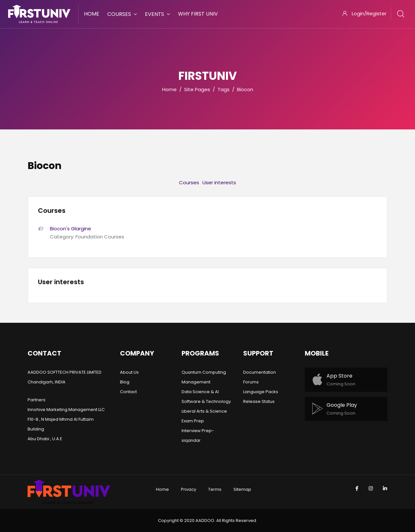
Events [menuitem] (157, 14)
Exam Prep (193, 421)
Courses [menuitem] (122, 14)
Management (196, 382)
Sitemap (242, 489)
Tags (224, 89)
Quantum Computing (204, 372)
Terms (215, 489)
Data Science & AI (200, 392)
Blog (125, 382)
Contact (128, 392)
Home (169, 89)
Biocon (245, 89)
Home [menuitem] (92, 14)
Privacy (189, 489)
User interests (219, 182)
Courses (189, 182)
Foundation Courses (100, 237)
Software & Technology (206, 401)
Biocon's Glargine (71, 229)
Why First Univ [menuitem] (198, 14)
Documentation (260, 372)
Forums (251, 382)
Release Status (259, 401)
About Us (129, 372)
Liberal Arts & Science (204, 411)
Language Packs (261, 392)
